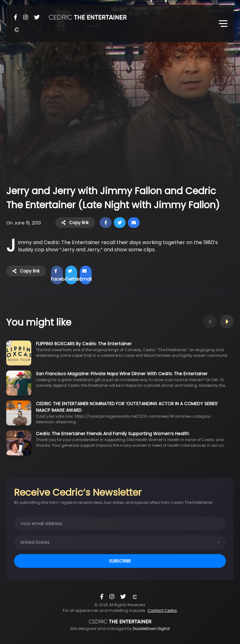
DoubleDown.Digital (151, 629)
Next (227, 322)
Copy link (75, 223)
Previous (210, 322)
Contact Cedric (162, 610)
